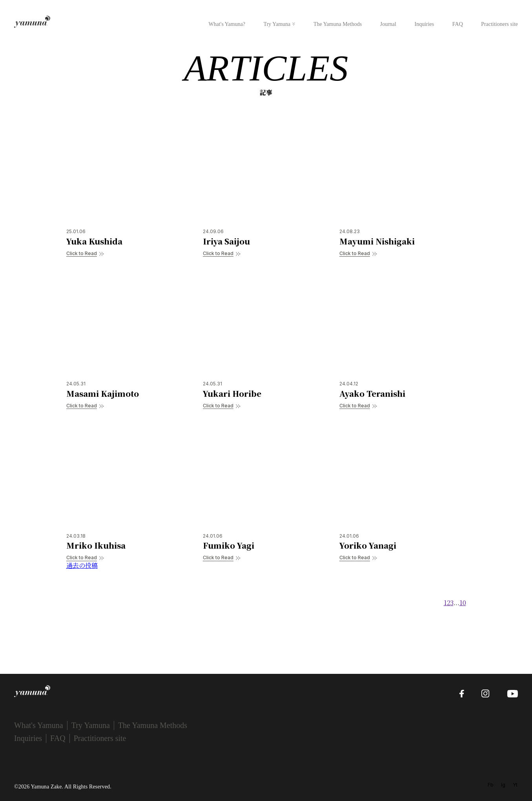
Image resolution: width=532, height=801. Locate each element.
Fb (491, 785)
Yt (515, 785)
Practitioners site (499, 24)
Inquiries (424, 24)
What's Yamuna (39, 725)
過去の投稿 (82, 565)
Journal (388, 24)
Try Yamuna (277, 24)
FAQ (458, 24)
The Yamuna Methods (338, 24)
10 (463, 603)
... (456, 603)
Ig (503, 785)
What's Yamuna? (227, 24)
